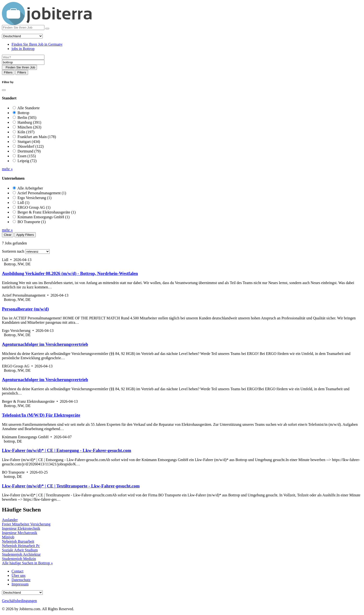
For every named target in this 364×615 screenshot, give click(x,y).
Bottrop (23, 113)
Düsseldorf (31, 146)
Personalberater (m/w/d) (25, 309)
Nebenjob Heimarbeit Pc (21, 546)
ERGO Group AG (34, 207)
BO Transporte (32, 222)
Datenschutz (21, 580)
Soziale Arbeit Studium (20, 550)
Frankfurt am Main (37, 137)
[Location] (23, 62)
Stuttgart (29, 142)
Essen (27, 156)
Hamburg (29, 122)
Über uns (18, 575)
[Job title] (23, 57)
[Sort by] (37, 252)
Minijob (8, 537)
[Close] (4, 90)
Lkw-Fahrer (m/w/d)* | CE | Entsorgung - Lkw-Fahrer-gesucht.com (67, 450)
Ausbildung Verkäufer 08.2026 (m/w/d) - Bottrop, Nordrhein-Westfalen (70, 273)
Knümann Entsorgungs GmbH (44, 217)
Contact (18, 571)
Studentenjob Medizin (19, 559)
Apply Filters (25, 235)
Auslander (10, 520)
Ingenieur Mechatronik (20, 533)
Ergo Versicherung (35, 198)
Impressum (20, 584)
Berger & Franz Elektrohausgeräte (47, 212)
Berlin (27, 118)
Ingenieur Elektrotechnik (21, 528)
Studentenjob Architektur (21, 554)
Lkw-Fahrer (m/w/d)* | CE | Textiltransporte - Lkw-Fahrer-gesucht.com (71, 486)
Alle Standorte (28, 108)
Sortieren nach (13, 251)
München (29, 127)
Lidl (23, 203)
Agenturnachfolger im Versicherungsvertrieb (45, 344)
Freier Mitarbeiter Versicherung (26, 524)
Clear (8, 235)
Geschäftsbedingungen (19, 601)
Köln (26, 132)
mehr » (7, 169)
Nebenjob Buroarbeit (18, 541)
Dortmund (29, 151)
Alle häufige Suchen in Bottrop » (27, 563)
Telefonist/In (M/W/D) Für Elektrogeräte (41, 415)
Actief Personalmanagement (42, 193)
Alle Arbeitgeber (30, 188)
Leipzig (27, 161)
